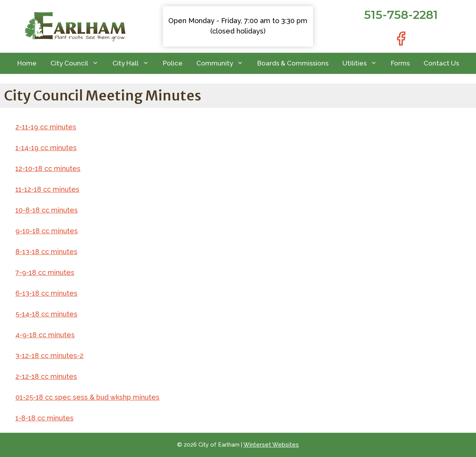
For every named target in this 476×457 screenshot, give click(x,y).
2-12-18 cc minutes (46, 376)
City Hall (134, 63)
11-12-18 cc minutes (47, 189)
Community (223, 63)
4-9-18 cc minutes (45, 335)
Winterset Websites (271, 445)
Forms (400, 63)
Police (173, 63)
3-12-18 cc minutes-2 (49, 356)
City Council (78, 63)
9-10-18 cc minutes (47, 231)
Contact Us (441, 63)
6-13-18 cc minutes (46, 293)
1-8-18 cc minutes (44, 418)
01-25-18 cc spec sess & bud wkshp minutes (87, 397)
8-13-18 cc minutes (46, 252)
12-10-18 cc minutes (48, 168)
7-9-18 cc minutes (45, 272)
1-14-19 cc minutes (46, 148)
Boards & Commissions (293, 63)
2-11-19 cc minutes (46, 127)
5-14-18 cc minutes (46, 314)
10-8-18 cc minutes (47, 210)
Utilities (363, 63)
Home (27, 63)
